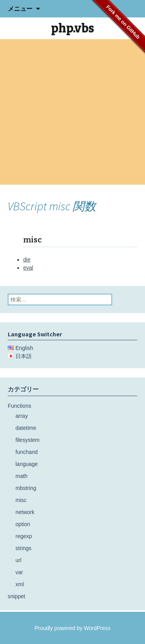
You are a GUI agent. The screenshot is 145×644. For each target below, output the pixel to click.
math (21, 476)
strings (23, 548)
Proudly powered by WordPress (72, 628)
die (27, 260)
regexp (24, 536)
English (24, 348)
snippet (16, 596)
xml (20, 584)
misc (21, 500)
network (25, 512)
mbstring (26, 488)
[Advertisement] (72, 112)
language (27, 464)
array (22, 416)
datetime (26, 428)
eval (28, 268)
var (19, 572)
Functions (20, 406)
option (23, 524)
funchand (27, 452)
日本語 (24, 356)
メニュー (20, 9)
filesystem (27, 440)
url (19, 560)
